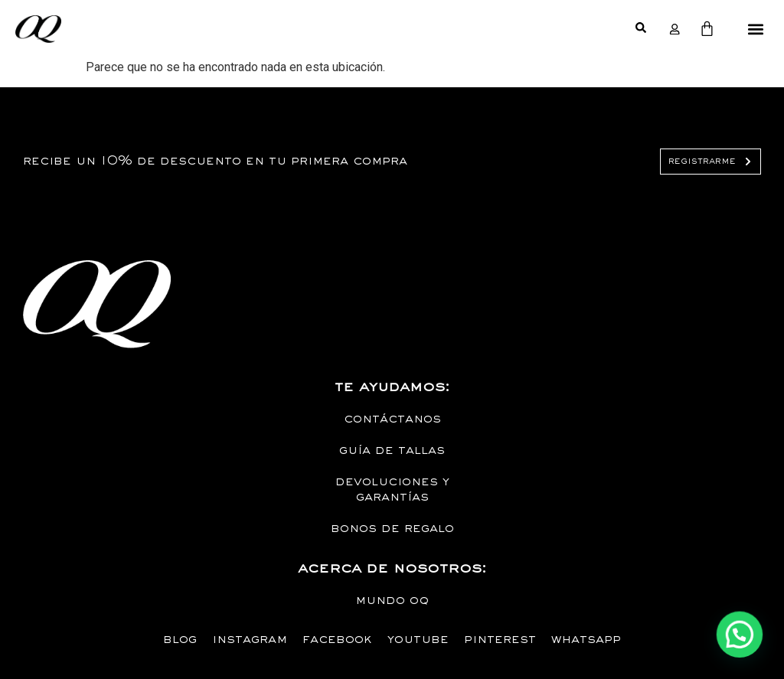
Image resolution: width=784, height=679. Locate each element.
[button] (756, 29)
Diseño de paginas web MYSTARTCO (33, 236)
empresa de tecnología (57, 248)
